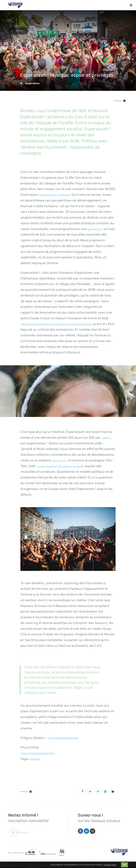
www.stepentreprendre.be (63, 738)
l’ (106, 438)
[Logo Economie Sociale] (15, 5)
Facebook (35, 759)
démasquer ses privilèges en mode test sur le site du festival (56, 324)
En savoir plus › (110, 865)
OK (124, 866)
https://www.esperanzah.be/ (38, 753)
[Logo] (119, 852)
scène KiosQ (94, 229)
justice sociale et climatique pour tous (60, 466)
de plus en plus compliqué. (55, 195)
